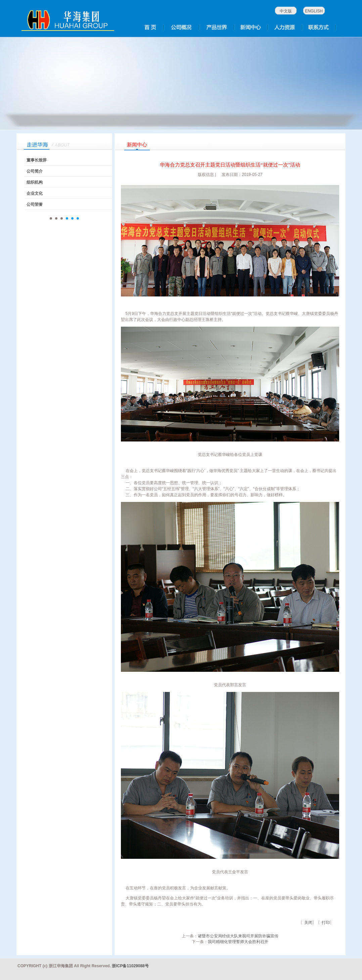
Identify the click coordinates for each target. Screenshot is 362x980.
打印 (326, 923)
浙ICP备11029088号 (130, 966)
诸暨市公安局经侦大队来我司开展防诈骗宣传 (238, 936)
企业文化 (35, 193)
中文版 (286, 11)
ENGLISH (314, 11)
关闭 (308, 923)
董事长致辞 (37, 160)
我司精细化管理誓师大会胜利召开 (238, 942)
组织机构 (35, 182)
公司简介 (35, 171)
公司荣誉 (35, 204)
